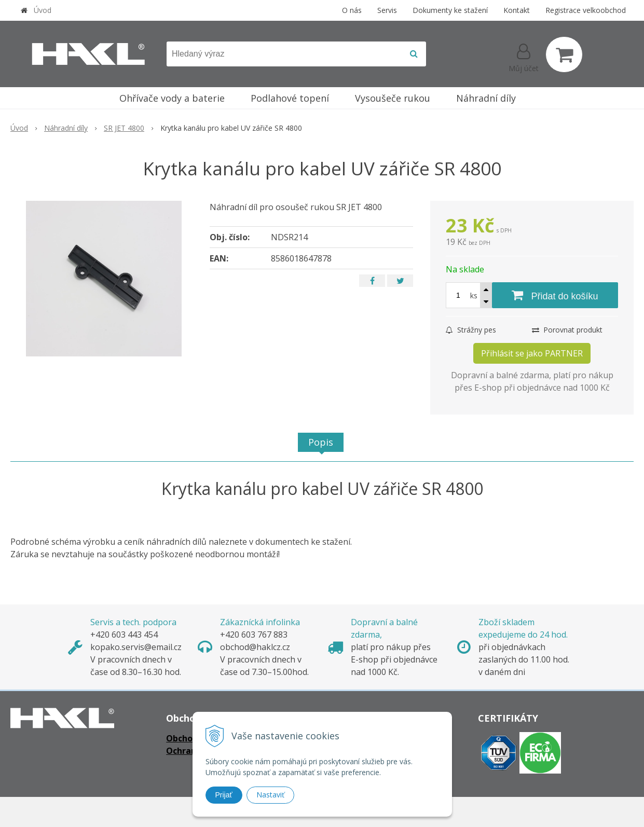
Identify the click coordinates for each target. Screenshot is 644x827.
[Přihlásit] (524, 57)
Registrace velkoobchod (586, 10)
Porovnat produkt (567, 330)
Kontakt (517, 10)
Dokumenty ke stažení (450, 10)
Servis (387, 10)
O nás (352, 10)
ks (474, 295)
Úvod (43, 10)
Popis (321, 442)
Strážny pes (471, 330)
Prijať (224, 795)
